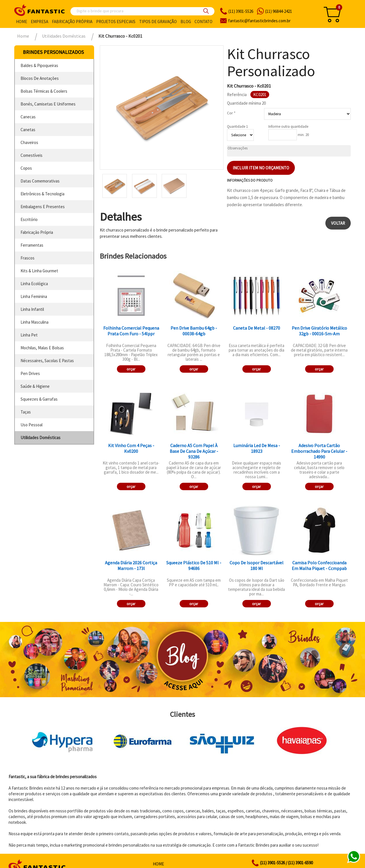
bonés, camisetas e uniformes (48, 104)
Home (22, 22)
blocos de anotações (40, 78)
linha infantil (32, 309)
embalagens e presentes (43, 207)
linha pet (29, 335)
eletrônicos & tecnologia (42, 194)
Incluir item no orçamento (261, 168)
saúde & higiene (35, 386)
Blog (186, 22)
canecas (28, 117)
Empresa (39, 22)
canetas (28, 130)
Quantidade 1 (237, 126)
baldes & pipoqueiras (39, 65)
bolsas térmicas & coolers (44, 91)
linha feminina (34, 296)
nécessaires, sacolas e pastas (47, 361)
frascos (28, 258)
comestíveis (32, 155)
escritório (29, 219)
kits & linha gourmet (39, 271)
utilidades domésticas (40, 438)
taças (26, 412)
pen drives (30, 373)
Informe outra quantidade (288, 126)
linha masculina (35, 322)
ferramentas (32, 245)
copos (26, 168)
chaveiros (29, 142)
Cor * (231, 113)
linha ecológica (34, 284)
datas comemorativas (40, 181)
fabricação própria (37, 232)
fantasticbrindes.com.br (259, 21)
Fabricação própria (72, 22)
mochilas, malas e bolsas (42, 348)
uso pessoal (32, 425)
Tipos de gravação (158, 22)
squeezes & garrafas (39, 399)
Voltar (338, 223)
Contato (203, 22)
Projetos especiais (116, 22)
